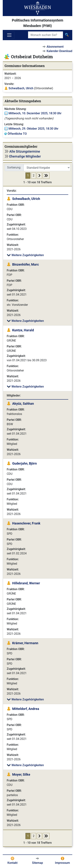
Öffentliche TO (17, 134)
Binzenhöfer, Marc (25, 264)
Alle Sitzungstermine (25, 151)
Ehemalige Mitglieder (25, 156)
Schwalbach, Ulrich (21, 88)
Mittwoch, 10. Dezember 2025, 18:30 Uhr (35, 113)
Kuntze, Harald (23, 330)
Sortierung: (14, 167)
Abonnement (55, 47)
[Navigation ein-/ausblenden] (9, 35)
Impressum (62, 863)
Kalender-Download (59, 51)
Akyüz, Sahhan (23, 404)
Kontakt (12, 863)
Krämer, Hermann (25, 643)
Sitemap (37, 863)
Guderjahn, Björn (24, 463)
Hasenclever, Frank (26, 523)
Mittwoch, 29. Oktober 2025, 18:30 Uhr (33, 129)
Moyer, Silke (21, 774)
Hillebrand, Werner (26, 583)
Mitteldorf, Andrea (26, 709)
